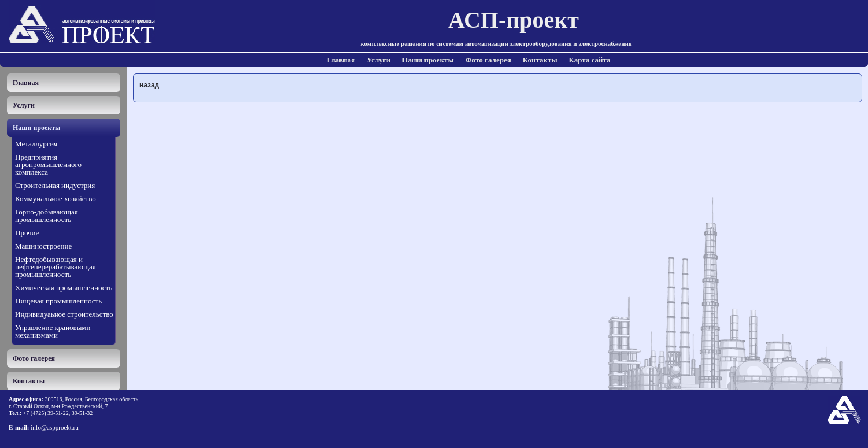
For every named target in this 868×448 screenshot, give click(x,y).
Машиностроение (43, 246)
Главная (341, 60)
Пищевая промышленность (58, 301)
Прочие (27, 233)
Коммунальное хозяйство (56, 199)
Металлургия (36, 144)
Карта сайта (590, 60)
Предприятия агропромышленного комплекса (48, 164)
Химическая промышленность (64, 288)
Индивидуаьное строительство (64, 314)
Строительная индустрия (55, 185)
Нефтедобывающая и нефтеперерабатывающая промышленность (56, 267)
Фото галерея (488, 60)
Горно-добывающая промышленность (47, 216)
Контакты (540, 60)
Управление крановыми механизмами (53, 331)
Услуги (378, 60)
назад (149, 85)
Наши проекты (428, 60)
